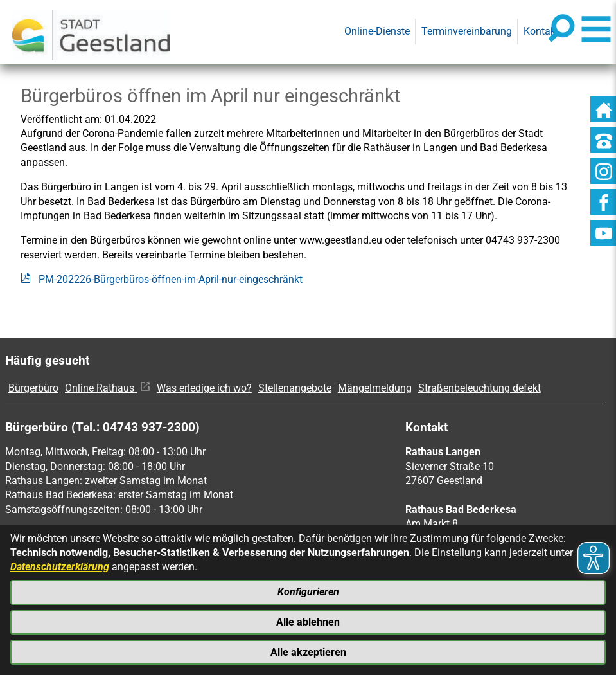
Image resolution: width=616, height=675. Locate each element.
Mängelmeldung (375, 388)
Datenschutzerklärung (60, 566)
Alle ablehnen (308, 621)
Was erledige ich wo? (204, 388)
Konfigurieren (308, 591)
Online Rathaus (108, 388)
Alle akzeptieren (308, 652)
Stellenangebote (295, 388)
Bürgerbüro (33, 388)
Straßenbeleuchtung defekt (480, 388)
